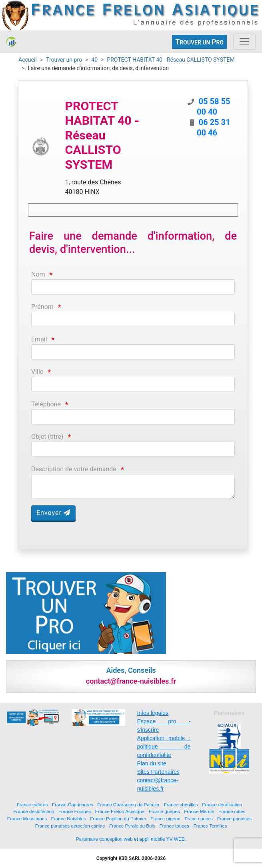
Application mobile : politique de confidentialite (164, 747)
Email (39, 339)
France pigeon (165, 819)
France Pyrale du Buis (132, 826)
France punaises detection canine (70, 826)
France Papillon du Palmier (118, 819)
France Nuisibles (69, 819)
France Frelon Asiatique (120, 811)
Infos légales (153, 713)
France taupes (174, 826)
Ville (37, 372)
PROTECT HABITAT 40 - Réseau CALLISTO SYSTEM (171, 60)
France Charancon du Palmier (128, 804)
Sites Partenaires (159, 772)
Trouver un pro (64, 60)
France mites (232, 811)
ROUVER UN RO (199, 42)
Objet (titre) (47, 437)
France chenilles (181, 804)
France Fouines (75, 811)
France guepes (164, 811)
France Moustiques (27, 819)
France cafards (32, 804)
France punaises (234, 819)
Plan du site (152, 763)
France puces (199, 819)
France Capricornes (73, 804)
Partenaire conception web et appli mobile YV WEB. (131, 839)
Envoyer (53, 513)
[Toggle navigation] (244, 42)
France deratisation (222, 804)
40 (94, 60)
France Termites (210, 826)
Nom (38, 274)
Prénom (42, 307)
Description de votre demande (74, 469)
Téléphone (46, 404)
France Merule (199, 811)
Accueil (28, 60)
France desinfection (34, 811)
